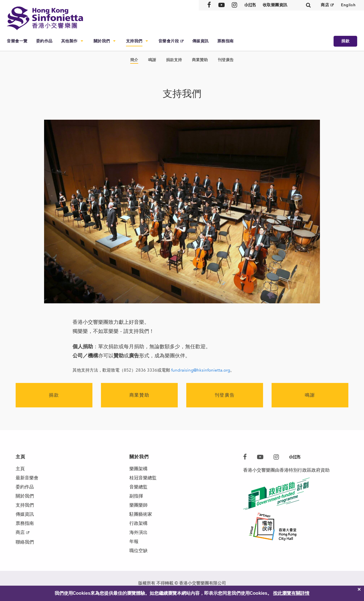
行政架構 (138, 523)
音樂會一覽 (17, 41)
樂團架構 (138, 469)
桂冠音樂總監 (143, 478)
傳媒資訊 (200, 41)
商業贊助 (200, 60)
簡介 (134, 60)
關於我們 (102, 41)
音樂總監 (138, 487)
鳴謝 (152, 60)
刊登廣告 (226, 60)
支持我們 (134, 41)
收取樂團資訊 (275, 5)
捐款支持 (174, 60)
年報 (134, 541)
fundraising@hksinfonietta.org (201, 370)
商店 (325, 5)
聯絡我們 (25, 542)
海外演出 (138, 532)
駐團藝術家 (141, 514)
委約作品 (44, 41)
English (348, 5)
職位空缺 (138, 551)
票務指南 (226, 41)
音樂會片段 (169, 41)
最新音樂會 (27, 478)
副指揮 (136, 496)
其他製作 (69, 41)
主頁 (20, 469)
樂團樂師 (138, 505)
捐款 (345, 41)
